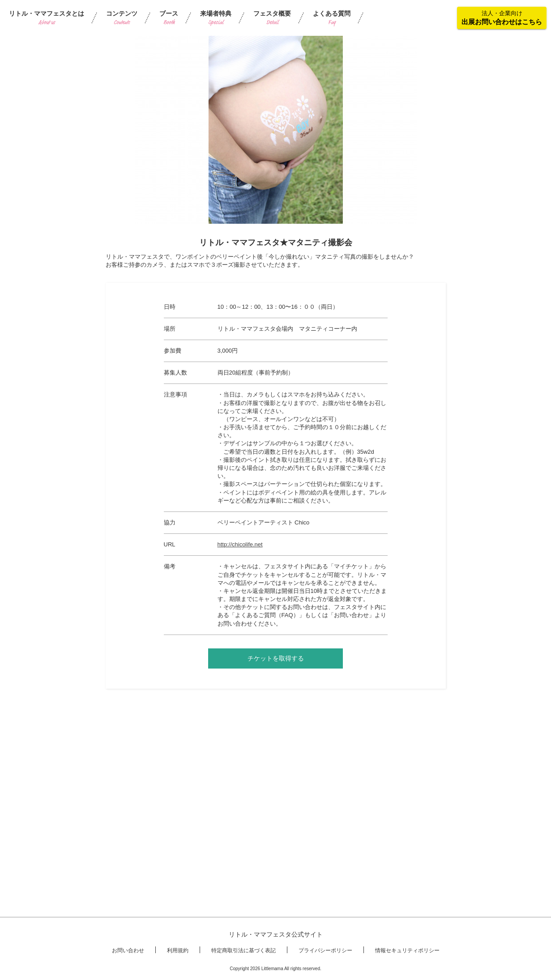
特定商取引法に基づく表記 (243, 950)
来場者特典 (216, 18)
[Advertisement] (276, 758)
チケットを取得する (276, 658)
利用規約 (178, 950)
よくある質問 (332, 18)
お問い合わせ (128, 950)
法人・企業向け (502, 18)
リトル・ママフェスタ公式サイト (276, 934)
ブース (169, 18)
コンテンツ (122, 18)
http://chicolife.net (240, 544)
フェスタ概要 (272, 18)
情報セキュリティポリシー (407, 950)
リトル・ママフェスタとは (47, 18)
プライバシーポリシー (325, 950)
